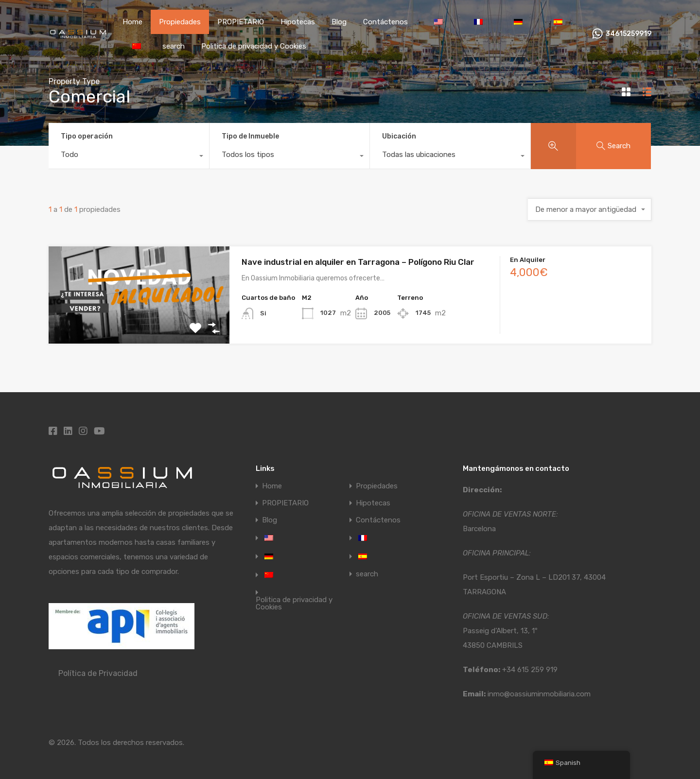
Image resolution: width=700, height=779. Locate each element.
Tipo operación (87, 136)
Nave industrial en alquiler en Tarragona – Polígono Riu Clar (358, 262)
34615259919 (629, 34)
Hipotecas (298, 22)
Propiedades (180, 22)
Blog (339, 22)
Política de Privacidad (98, 673)
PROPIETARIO (241, 22)
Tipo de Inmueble (250, 136)
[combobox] (129, 157)
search (174, 46)
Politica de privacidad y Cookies (254, 46)
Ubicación (399, 136)
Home (132, 22)
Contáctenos (385, 22)
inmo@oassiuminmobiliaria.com (539, 694)
